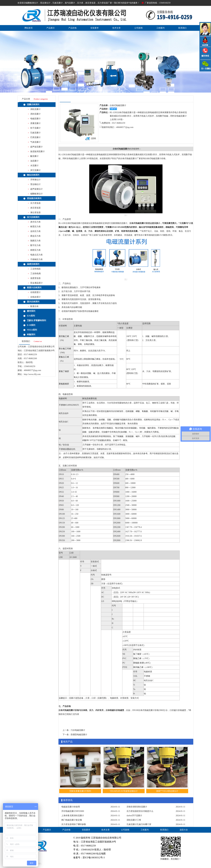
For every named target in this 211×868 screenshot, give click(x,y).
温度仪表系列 (33, 264)
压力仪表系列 (33, 217)
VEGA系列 (32, 330)
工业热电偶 (35, 274)
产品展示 (51, 28)
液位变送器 (35, 212)
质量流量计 (35, 123)
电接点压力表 (36, 255)
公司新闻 (138, 28)
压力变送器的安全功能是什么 (140, 811)
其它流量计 (35, 170)
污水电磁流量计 (78, 730)
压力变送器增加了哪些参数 (74, 824)
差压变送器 (35, 208)
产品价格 (73, 28)
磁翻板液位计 (36, 194)
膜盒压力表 (35, 236)
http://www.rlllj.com (32, 374)
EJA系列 (31, 316)
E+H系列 (31, 325)
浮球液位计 (35, 180)
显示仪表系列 (33, 302)
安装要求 (95, 28)
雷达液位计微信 (205, 65)
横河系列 (31, 311)
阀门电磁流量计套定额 (72, 820)
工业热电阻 (35, 269)
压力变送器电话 (205, 53)
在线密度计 (35, 292)
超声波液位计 (36, 189)
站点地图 (101, 854)
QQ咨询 (205, 42)
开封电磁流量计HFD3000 (73, 811)
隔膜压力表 (35, 241)
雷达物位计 (35, 184)
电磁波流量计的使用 (71, 807)
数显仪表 (34, 306)
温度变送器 (35, 278)
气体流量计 (35, 142)
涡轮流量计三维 (134, 820)
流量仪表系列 (33, 105)
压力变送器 (35, 203)
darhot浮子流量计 (134, 816)
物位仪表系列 (33, 175)
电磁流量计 (35, 119)
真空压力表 (35, 222)
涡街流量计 (35, 114)
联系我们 (182, 28)
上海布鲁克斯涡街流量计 (73, 816)
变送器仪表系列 (34, 198)
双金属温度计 (36, 283)
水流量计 (34, 166)
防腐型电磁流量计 (79, 735)
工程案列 (160, 28)
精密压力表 (35, 250)
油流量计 (34, 161)
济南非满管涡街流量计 (137, 807)
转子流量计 (35, 128)
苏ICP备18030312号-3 (94, 858)
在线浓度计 (35, 297)
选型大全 (184, 830)
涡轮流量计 (35, 109)
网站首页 (29, 28)
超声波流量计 (36, 147)
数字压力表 (35, 245)
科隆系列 (31, 335)
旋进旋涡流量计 (38, 151)
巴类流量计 (35, 137)
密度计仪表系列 (34, 288)
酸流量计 (34, 156)
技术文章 (116, 28)
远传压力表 (35, 231)
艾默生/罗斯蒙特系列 (36, 320)
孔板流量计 (35, 133)
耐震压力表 (35, 227)
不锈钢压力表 (36, 259)
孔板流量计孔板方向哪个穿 (139, 824)
